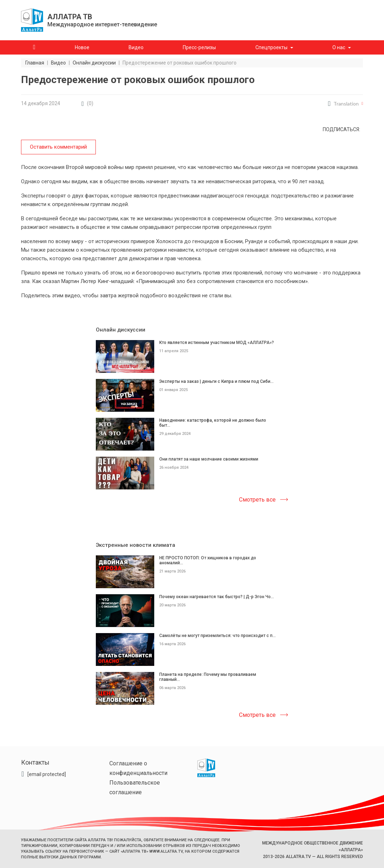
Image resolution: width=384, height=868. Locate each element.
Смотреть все (257, 500)
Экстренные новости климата (136, 545)
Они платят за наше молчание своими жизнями (209, 459)
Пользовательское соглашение (135, 787)
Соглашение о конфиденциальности (138, 768)
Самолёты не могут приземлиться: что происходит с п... (217, 635)
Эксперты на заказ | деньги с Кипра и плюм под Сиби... (216, 381)
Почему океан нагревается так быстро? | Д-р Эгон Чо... (217, 596)
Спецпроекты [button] (271, 47)
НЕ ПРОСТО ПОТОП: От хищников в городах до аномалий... (208, 560)
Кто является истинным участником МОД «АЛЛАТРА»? (217, 343)
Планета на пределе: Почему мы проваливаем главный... (208, 677)
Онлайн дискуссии (121, 330)
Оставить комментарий (58, 147)
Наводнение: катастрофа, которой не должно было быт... (213, 422)
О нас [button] (339, 47)
